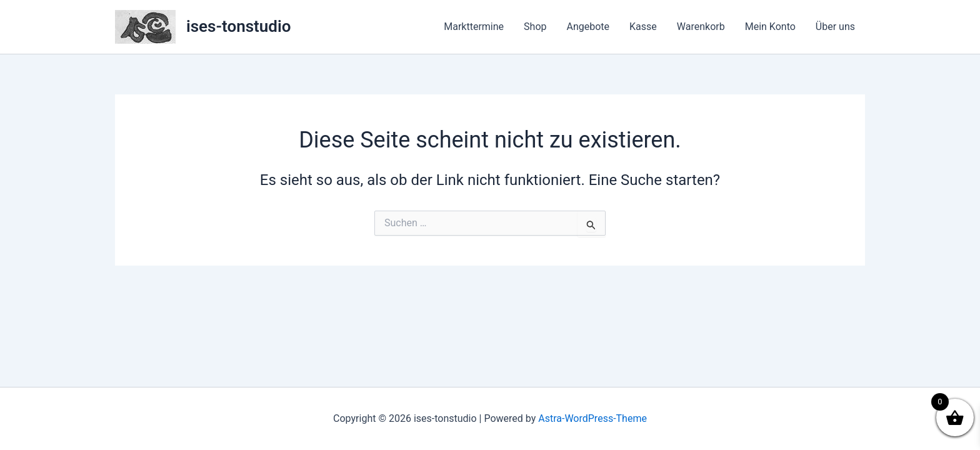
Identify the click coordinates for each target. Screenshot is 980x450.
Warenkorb (701, 27)
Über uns (835, 27)
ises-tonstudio (238, 26)
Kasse (643, 27)
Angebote (588, 27)
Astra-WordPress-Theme (592, 418)
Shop (535, 27)
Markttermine (474, 27)
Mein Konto (770, 27)
